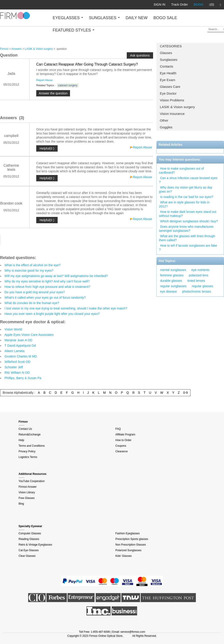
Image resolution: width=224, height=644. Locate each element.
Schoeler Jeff (14, 367)
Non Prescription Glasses (131, 545)
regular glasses (203, 286)
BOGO (199, 5)
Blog (21, 504)
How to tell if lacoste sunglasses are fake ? (188, 248)
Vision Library (27, 492)
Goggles (166, 127)
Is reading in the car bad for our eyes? (187, 197)
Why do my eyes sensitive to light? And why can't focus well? (47, 281)
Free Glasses (27, 498)
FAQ (118, 429)
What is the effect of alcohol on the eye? (33, 265)
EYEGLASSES (68, 18)
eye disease (169, 291)
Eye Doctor (168, 93)
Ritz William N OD (17, 373)
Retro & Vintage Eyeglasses (35, 545)
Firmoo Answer (28, 487)
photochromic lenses (197, 291)
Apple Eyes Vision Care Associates (29, 335)
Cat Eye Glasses (29, 550)
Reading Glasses (29, 539)
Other (164, 120)
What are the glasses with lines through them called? (187, 238)
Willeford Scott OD (17, 362)
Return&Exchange (30, 435)
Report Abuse (44, 80)
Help (21, 440)
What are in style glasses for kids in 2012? (184, 204)
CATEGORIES (171, 46)
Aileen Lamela (15, 351)
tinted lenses (196, 281)
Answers (16, 49)
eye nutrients (200, 270)
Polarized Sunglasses (128, 550)
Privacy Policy (27, 451)
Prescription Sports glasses (132, 539)
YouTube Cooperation (32, 481)
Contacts (166, 66)
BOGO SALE (165, 18)
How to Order (123, 440)
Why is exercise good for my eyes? (29, 271)
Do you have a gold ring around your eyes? (35, 292)
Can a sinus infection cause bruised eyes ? (188, 180)
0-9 (186, 393)
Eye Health (168, 73)
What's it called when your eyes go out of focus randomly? (45, 298)
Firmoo (4, 49)
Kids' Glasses (124, 556)
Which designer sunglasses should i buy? (189, 221)
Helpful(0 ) (47, 148)
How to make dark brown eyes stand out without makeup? (188, 214)
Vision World (13, 329)
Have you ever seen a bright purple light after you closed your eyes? (52, 314)
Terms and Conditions (32, 446)
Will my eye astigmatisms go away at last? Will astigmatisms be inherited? (56, 276)
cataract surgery (68, 85)
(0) (212, 5)
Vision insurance (172, 114)
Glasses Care (170, 87)
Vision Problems (172, 100)
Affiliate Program (125, 435)
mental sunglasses (173, 270)
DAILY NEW (137, 18)
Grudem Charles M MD (21, 356)
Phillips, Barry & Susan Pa (23, 378)
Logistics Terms (28, 457)
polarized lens (199, 275)
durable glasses (171, 281)
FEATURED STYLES (74, 30)
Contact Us (25, 429)
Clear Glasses (27, 556)
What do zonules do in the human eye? (32, 303)
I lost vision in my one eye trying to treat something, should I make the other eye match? (66, 308)
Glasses (166, 53)
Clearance (122, 451)
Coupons (121, 446)
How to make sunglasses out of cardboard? (181, 171)
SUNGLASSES (104, 18)
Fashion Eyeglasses (128, 533)
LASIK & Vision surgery (177, 107)
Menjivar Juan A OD (18, 340)
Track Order (179, 5)
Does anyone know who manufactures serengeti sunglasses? (186, 229)
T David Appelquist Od (20, 346)
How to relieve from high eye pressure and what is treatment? (47, 287)
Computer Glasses (30, 533)
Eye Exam (167, 80)
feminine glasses (172, 275)
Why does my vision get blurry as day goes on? (186, 189)
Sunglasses (169, 60)
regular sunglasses (173, 286)
